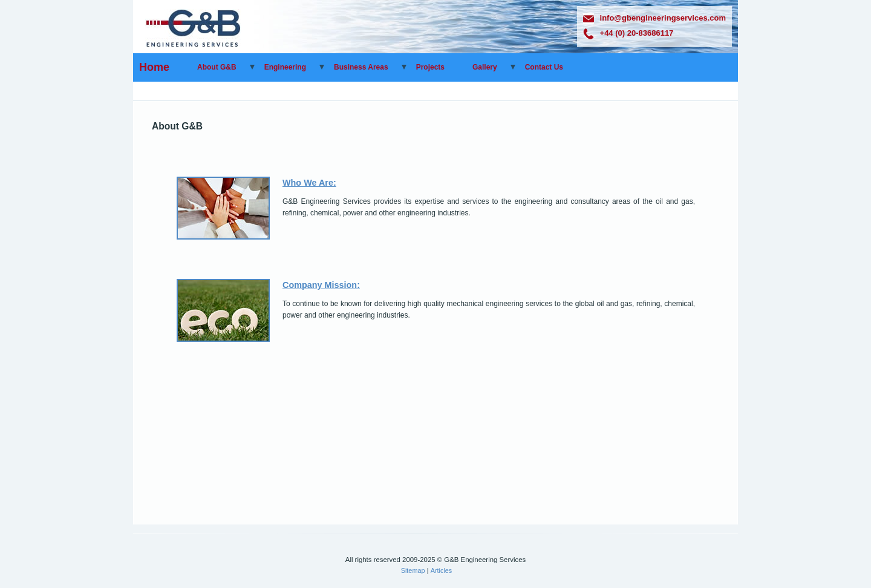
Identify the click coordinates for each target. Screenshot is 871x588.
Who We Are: (309, 183)
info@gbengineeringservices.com (654, 18)
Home (154, 67)
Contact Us (544, 67)
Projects (430, 67)
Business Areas (361, 67)
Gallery (485, 67)
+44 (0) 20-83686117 (628, 33)
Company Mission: (321, 285)
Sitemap (413, 570)
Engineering (285, 67)
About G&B (217, 67)
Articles (442, 570)
